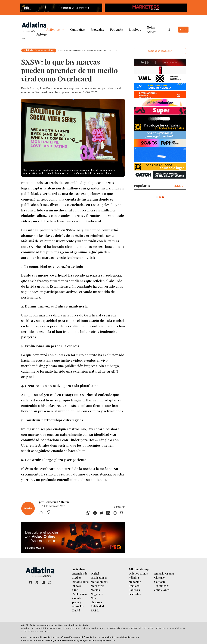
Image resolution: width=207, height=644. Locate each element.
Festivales (135, 594)
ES (182, 30)
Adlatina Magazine (135, 579)
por (54, 502)
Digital (95, 573)
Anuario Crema (164, 573)
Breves (77, 586)
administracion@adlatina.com (53, 640)
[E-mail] (122, 513)
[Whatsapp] (88, 513)
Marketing (97, 586)
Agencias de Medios (80, 575)
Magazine (97, 29)
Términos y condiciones (162, 588)
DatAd (76, 610)
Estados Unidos (46, 50)
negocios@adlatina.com (104, 640)
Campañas (77, 29)
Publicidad (29, 50)
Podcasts (116, 29)
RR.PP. (95, 610)
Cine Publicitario (79, 592)
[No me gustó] (51, 513)
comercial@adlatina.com (126, 637)
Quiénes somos (138, 573)
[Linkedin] (108, 513)
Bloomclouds (80, 582)
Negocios (97, 594)
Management (99, 582)
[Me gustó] (43, 513)
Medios (95, 590)
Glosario (159, 577)
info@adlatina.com (92, 637)
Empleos (135, 29)
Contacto (160, 582)
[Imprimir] (115, 513)
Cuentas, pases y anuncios (78, 602)
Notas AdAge (152, 29)
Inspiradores (99, 577)
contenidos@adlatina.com (46, 637)
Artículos (53, 29)
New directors (97, 600)
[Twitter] (102, 513)
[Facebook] (95, 513)
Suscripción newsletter (160, 51)
